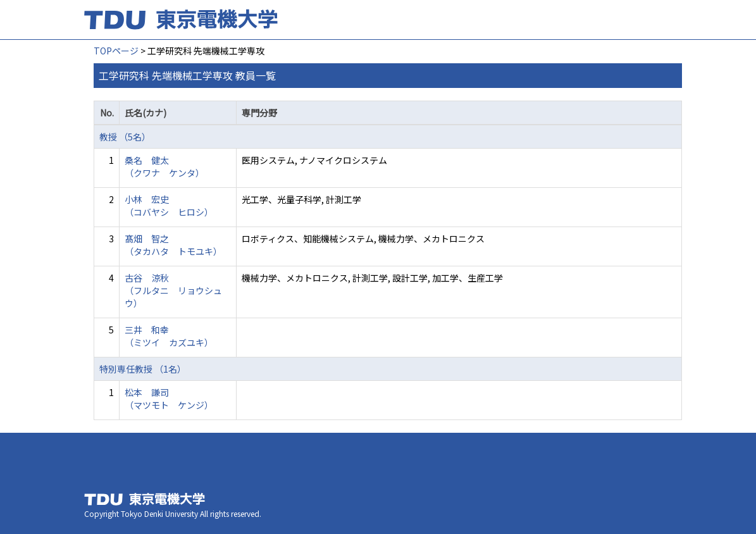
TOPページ (116, 51)
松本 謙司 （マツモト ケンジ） (169, 399)
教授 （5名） (125, 137)
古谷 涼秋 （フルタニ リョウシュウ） (173, 290)
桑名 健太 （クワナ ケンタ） (164, 166)
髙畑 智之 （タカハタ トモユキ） (173, 245)
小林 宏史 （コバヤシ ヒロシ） (169, 206)
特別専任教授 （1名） (143, 369)
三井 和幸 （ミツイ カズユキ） (169, 336)
